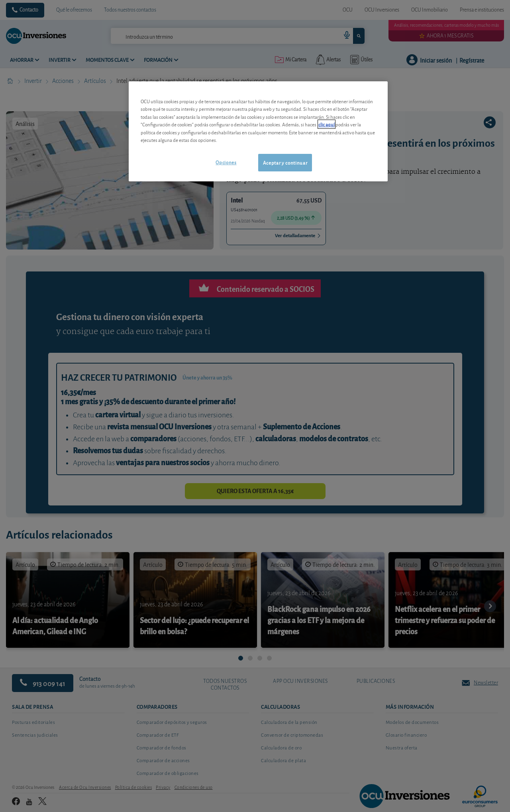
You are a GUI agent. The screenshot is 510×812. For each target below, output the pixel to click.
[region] (258, 131)
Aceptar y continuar (285, 162)
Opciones (226, 162)
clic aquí (327, 124)
